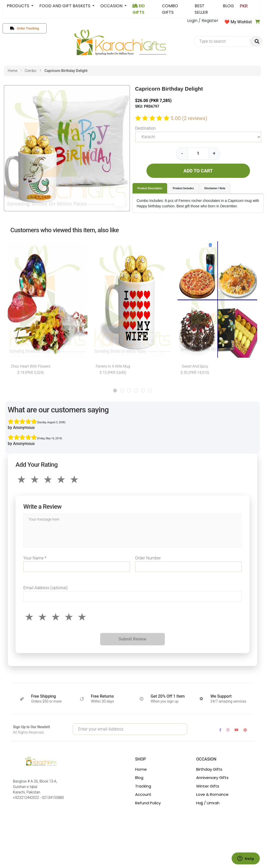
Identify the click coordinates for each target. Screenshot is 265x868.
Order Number (148, 558)
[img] (256, 42)
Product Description (150, 188)
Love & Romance (212, 794)
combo (30, 71)
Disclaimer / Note (215, 188)
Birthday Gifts (209, 769)
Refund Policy (148, 803)
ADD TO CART (198, 171)
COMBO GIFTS (171, 9)
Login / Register (203, 21)
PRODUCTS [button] (19, 6)
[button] (115, 391)
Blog (139, 778)
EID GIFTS (139, 9)
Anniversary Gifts (212, 778)
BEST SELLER (203, 9)
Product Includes (183, 188)
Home (141, 769)
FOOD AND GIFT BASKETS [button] (65, 6)
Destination (145, 128)
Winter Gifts (208, 786)
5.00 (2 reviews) (189, 118)
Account (143, 794)
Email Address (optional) (45, 588)
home (13, 71)
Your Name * (35, 558)
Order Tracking (27, 28)
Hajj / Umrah (208, 803)
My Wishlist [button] (241, 22)
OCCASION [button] (112, 6)
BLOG (231, 6)
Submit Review (133, 639)
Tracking (143, 786)
